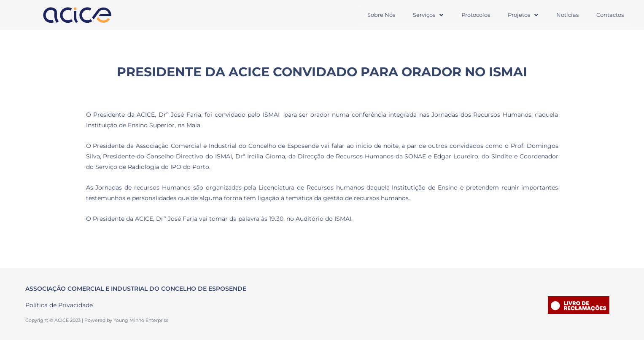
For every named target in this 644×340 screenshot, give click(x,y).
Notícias (566, 15)
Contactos (610, 15)
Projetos (521, 15)
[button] (425, 15)
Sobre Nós (377, 15)
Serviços (425, 15)
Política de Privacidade (59, 305)
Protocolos (473, 15)
